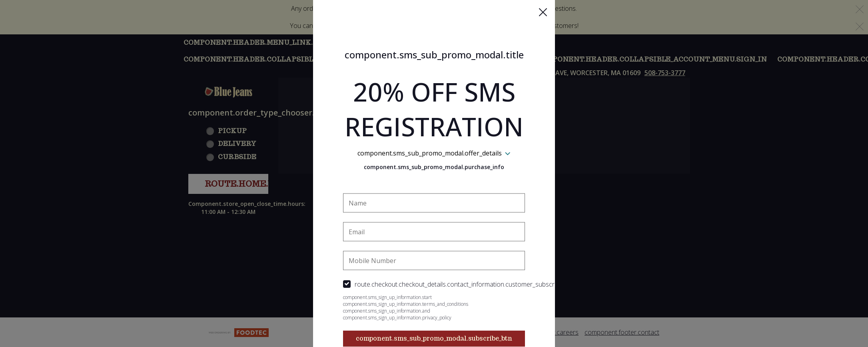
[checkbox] (434, 284)
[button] (543, 12)
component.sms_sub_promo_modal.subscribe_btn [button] (434, 338)
